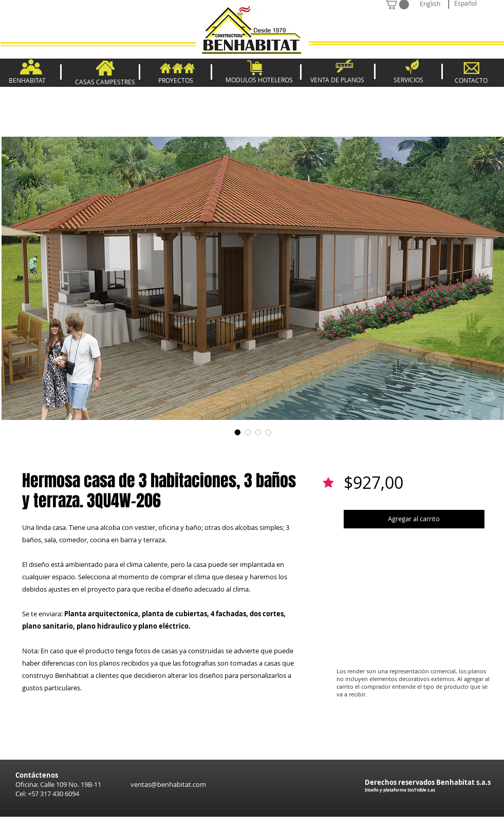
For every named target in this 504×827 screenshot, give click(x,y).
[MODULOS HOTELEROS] (259, 80)
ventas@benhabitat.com (168, 784)
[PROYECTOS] (176, 80)
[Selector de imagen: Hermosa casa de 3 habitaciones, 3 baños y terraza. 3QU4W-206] (238, 432)
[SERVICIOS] (409, 80)
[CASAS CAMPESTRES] (105, 82)
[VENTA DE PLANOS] (337, 80)
